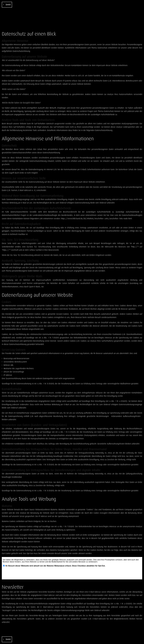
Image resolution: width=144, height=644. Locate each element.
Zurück (7, 5)
